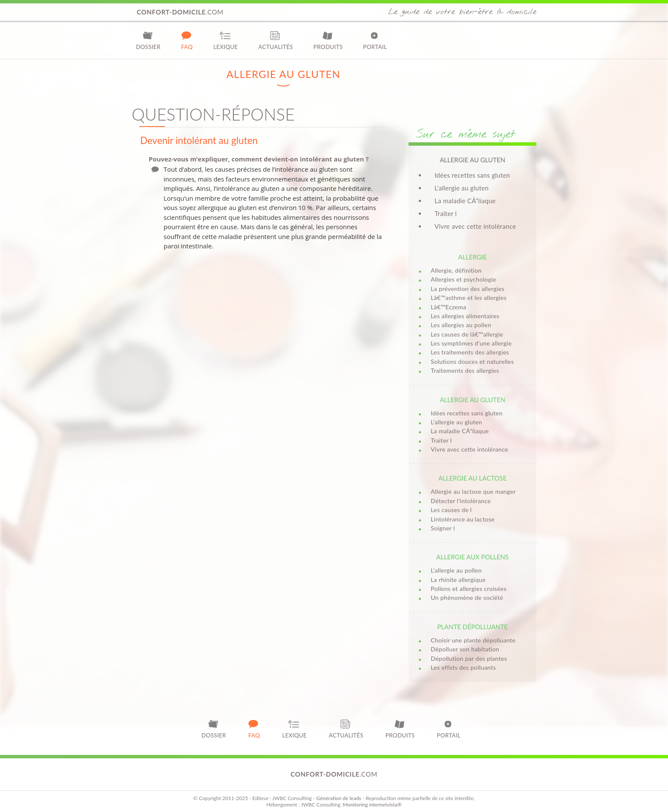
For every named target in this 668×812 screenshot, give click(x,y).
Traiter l (446, 213)
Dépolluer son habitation (465, 649)
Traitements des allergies (465, 370)
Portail (375, 40)
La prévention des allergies (468, 289)
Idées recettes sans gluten (472, 175)
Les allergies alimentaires (465, 316)
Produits (328, 40)
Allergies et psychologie (464, 279)
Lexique (226, 40)
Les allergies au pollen (461, 325)
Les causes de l (451, 510)
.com (180, 12)
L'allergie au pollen (456, 570)
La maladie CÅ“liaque (465, 201)
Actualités (275, 40)
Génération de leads (338, 798)
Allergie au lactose (472, 478)
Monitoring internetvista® (372, 805)
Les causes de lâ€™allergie (467, 334)
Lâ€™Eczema (449, 307)
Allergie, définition (456, 270)
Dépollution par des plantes (469, 658)
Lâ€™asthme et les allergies (469, 298)
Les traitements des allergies (470, 352)
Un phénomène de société (467, 597)
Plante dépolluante (472, 627)
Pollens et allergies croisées (469, 589)
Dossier (148, 40)
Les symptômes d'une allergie (471, 343)
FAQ (187, 40)
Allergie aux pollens (472, 557)
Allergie (472, 257)
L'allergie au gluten (462, 188)
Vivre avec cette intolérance (475, 226)
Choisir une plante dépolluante (473, 640)
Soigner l (443, 528)
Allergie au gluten (472, 400)
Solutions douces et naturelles (472, 361)
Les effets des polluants (463, 667)
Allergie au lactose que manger (473, 491)
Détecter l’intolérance (461, 501)
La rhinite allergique (458, 580)
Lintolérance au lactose (463, 519)
